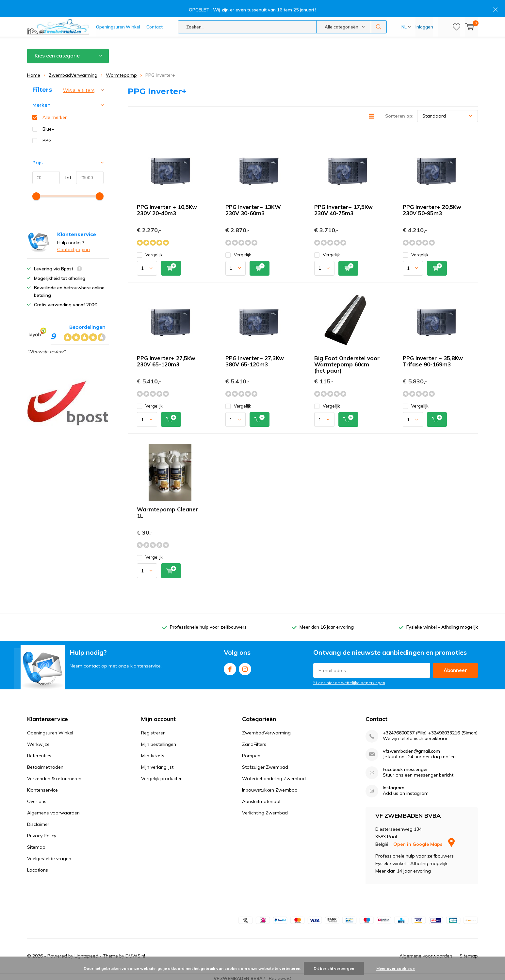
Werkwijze (38, 740)
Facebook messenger (405, 766)
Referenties (39, 752)
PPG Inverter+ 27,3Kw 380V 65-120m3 (255, 357)
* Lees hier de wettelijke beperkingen (349, 678)
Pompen (251, 752)
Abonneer (455, 666)
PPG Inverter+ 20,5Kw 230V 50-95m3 (432, 206)
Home (34, 71)
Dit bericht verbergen (334, 968)
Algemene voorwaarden (53, 809)
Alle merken (55, 113)
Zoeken (379, 10)
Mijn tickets (153, 752)
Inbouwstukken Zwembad (270, 786)
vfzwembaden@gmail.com (411, 747)
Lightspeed (86, 952)
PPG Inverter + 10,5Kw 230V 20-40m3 (167, 206)
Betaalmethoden (45, 763)
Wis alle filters (79, 86)
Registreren (153, 729)
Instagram (245, 663)
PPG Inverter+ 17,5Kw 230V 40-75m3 (343, 206)
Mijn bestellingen (159, 740)
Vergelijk (150, 251)
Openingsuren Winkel (118, 10)
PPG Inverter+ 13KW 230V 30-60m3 (253, 206)
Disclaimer (38, 820)
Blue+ (49, 125)
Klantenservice (462, 28)
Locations (38, 866)
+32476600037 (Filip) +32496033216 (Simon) (430, 729)
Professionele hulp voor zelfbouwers (73, 28)
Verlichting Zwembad (265, 809)
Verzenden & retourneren (54, 775)
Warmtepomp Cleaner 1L (167, 508)
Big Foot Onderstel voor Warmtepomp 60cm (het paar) (347, 360)
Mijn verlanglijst (157, 763)
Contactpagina (73, 245)
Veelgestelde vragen (49, 855)
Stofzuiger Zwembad (265, 763)
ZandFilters (254, 740)
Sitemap (36, 843)
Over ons (37, 797)
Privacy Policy (42, 832)
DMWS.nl (135, 952)
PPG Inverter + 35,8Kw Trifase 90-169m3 (433, 357)
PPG (47, 137)
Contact (155, 10)
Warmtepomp (121, 71)
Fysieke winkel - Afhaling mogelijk (321, 28)
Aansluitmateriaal (261, 797)
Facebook (230, 663)
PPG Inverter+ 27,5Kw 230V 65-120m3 (166, 357)
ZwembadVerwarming (73, 71)
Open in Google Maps (424, 840)
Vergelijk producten (162, 775)
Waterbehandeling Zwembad (274, 775)
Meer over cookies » (396, 968)
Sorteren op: (399, 112)
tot (65, 174)
